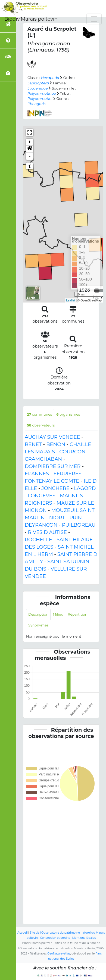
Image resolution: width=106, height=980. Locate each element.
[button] (30, 149)
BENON (56, 444)
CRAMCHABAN (43, 459)
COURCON (72, 452)
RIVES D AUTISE (47, 532)
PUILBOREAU (79, 525)
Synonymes (38, 625)
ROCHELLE (38, 540)
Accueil (22, 933)
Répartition (77, 614)
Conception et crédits (55, 938)
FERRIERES (68, 474)
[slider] (97, 291)
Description (38, 614)
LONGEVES (42, 496)
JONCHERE (56, 488)
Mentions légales (84, 938)
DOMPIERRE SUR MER (53, 466)
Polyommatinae (42, 93)
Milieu (58, 614)
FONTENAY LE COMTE (52, 481)
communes (39, 414)
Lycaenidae (38, 88)
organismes (68, 414)
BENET (33, 444)
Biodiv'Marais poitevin (31, 19)
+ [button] (30, 142)
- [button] (30, 156)
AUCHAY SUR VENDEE (52, 437)
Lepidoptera (38, 83)
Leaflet (71, 300)
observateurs (41, 425)
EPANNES (37, 474)
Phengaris (36, 104)
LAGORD (85, 488)
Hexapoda (50, 78)
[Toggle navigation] (94, 19)
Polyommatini (40, 99)
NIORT (57, 518)
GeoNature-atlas (59, 954)
